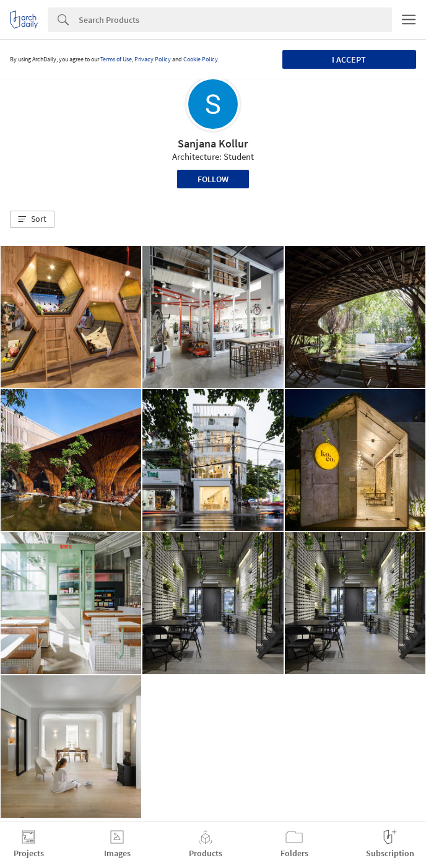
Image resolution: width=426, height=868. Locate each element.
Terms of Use (116, 59)
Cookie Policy (201, 59)
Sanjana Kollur (213, 143)
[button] (32, 219)
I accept (349, 59)
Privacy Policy (153, 59)
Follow (213, 179)
